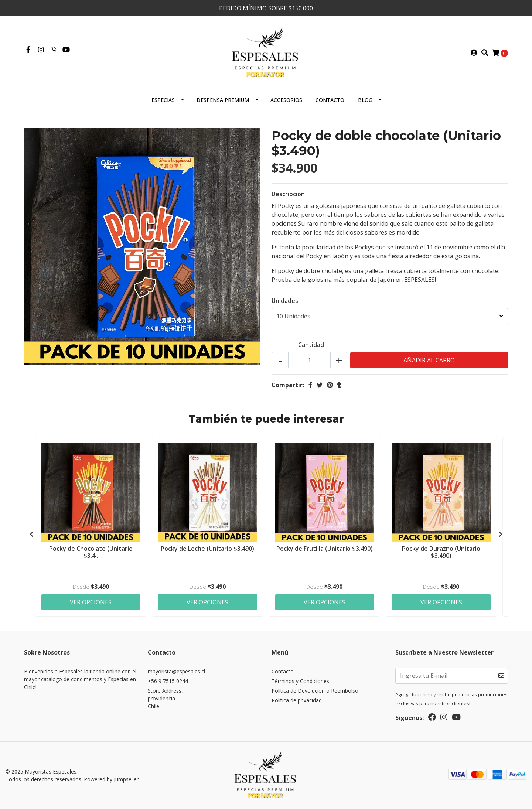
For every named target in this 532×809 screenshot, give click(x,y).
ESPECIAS (163, 100)
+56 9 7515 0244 (168, 681)
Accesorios (286, 100)
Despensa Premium (223, 100)
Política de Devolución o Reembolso (315, 691)
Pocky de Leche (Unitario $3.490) (207, 549)
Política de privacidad (297, 700)
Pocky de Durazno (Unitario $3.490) (441, 552)
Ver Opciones (91, 602)
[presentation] (31, 534)
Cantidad (311, 345)
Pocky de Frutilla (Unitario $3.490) (325, 549)
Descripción (288, 194)
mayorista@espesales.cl (176, 671)
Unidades (285, 301)
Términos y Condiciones (300, 681)
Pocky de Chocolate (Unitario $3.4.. (91, 552)
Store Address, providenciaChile (165, 698)
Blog (365, 100)
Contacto (330, 100)
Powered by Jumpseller (111, 779)
